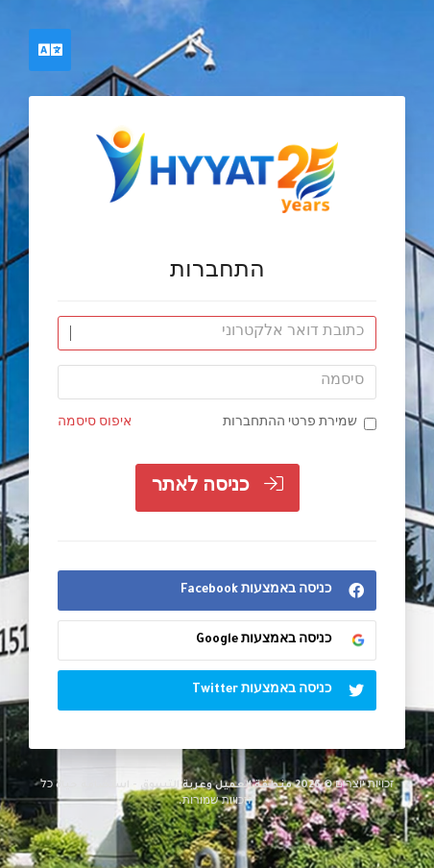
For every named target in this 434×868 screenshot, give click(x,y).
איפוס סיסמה (95, 423)
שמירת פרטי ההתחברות (300, 423)
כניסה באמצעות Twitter (284, 690)
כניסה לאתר (217, 486)
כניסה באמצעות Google (281, 640)
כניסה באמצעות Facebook (278, 591)
